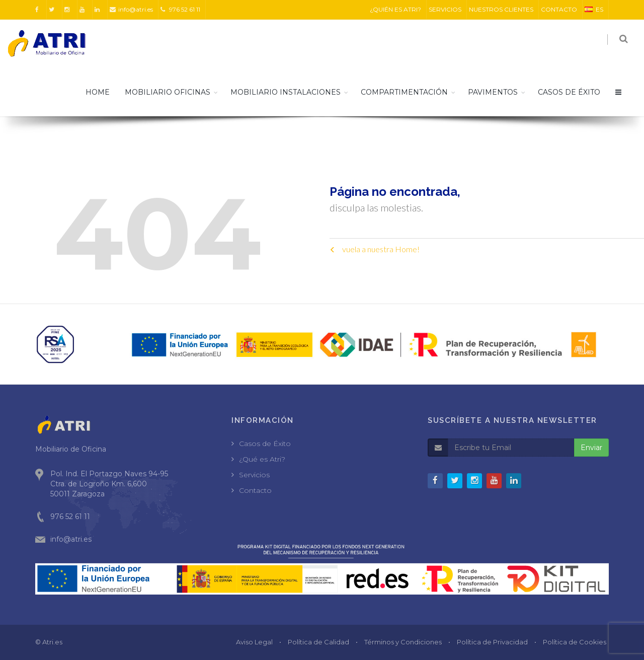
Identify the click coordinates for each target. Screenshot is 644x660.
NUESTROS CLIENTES (501, 9)
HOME (98, 92)
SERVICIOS (445, 9)
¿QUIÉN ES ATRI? (395, 9)
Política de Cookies (575, 642)
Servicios (254, 475)
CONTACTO (559, 9)
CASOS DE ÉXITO (569, 92)
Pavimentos (493, 92)
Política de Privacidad (492, 642)
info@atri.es (131, 9)
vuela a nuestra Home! (375, 249)
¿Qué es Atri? (262, 459)
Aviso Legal (254, 642)
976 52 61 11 (180, 9)
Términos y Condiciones (403, 642)
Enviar (591, 448)
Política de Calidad (318, 642)
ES (594, 9)
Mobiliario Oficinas (168, 92)
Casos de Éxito (265, 444)
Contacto (255, 490)
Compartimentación (404, 92)
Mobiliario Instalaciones (286, 92)
